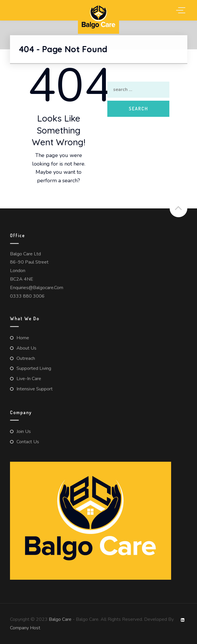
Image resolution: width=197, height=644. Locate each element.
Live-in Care (29, 379)
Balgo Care (60, 619)
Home (23, 338)
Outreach (26, 358)
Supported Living (34, 368)
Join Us (24, 431)
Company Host (25, 628)
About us (26, 348)
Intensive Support (35, 389)
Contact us (28, 442)
